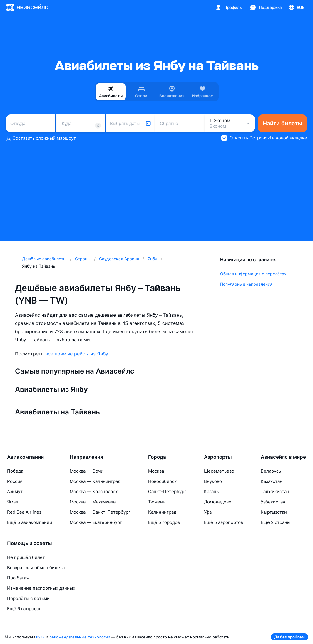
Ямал (13, 502)
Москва (156, 471)
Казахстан (272, 481)
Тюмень (157, 502)
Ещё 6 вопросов (24, 609)
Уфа (208, 512)
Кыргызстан (274, 512)
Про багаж (18, 578)
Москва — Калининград (95, 481)
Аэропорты (218, 457)
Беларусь (271, 471)
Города (157, 457)
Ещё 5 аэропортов (224, 522)
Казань (211, 492)
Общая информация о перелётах (253, 274)
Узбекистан (273, 502)
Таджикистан (275, 492)
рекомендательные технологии (80, 637)
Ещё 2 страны (276, 522)
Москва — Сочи (87, 471)
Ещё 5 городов (164, 522)
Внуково (213, 481)
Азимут (15, 492)
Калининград (162, 512)
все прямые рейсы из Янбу (77, 354)
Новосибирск (162, 481)
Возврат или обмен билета (36, 568)
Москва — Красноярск (94, 492)
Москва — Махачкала (93, 502)
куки (40, 637)
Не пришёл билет (26, 557)
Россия (15, 481)
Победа (15, 471)
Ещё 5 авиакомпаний (30, 522)
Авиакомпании (25, 457)
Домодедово (218, 502)
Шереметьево (219, 471)
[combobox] (31, 123)
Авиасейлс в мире (283, 457)
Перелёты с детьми (28, 598)
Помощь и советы (30, 543)
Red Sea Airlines (24, 512)
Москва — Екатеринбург (96, 522)
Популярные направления (246, 284)
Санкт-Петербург (167, 492)
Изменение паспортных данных (41, 588)
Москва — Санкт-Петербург (100, 512)
